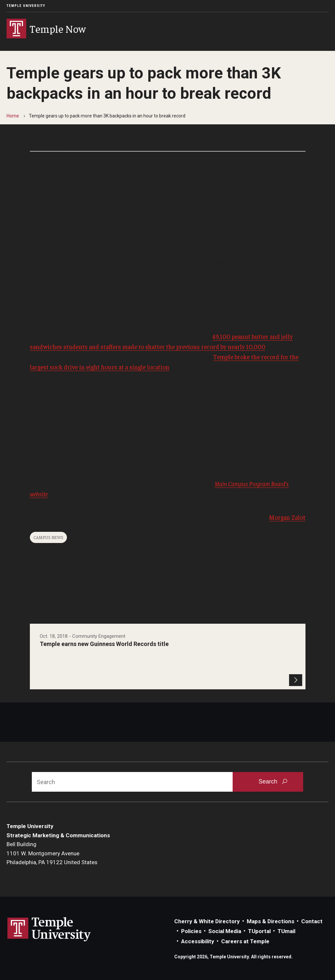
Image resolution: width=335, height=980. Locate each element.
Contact (312, 921)
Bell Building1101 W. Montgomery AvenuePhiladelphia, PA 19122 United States (52, 853)
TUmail (286, 931)
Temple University (26, 6)
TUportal (259, 931)
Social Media (225, 931)
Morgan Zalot (287, 517)
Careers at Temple (245, 941)
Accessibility (198, 941)
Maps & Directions (271, 921)
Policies (191, 931)
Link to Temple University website (49, 929)
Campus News (48, 537)
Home (13, 116)
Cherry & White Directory (207, 921)
